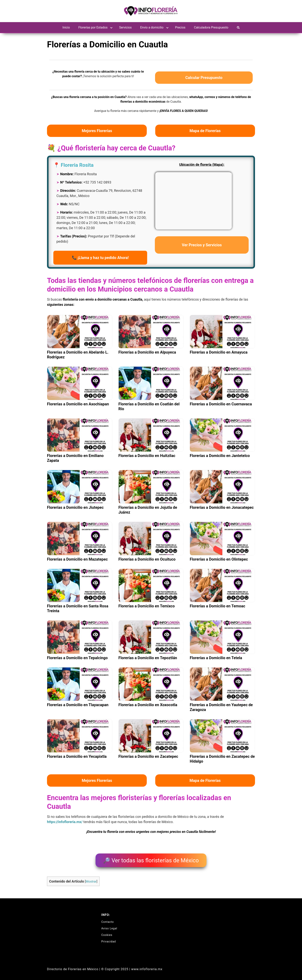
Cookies (107, 933)
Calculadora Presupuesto (211, 27)
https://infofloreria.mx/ (65, 822)
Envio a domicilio (152, 27)
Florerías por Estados (93, 27)
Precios (180, 27)
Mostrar (91, 879)
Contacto (108, 920)
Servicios (125, 27)
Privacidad (109, 939)
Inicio (66, 27)
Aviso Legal (109, 926)
